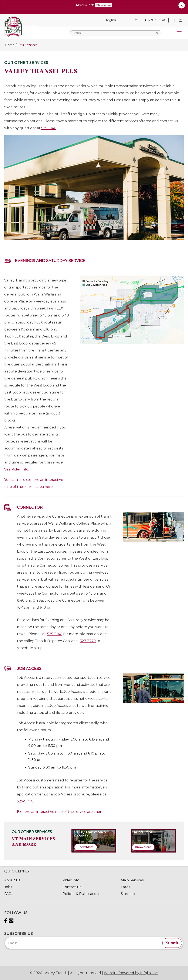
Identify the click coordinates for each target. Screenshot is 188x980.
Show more (103, 5)
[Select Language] (121, 20)
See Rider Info (16, 469)
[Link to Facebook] (174, 20)
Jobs (8, 887)
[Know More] (86, 847)
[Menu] (179, 37)
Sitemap (128, 894)
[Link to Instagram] (181, 20)
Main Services (132, 880)
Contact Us (72, 887)
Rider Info (71, 880)
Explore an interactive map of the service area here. (61, 812)
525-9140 (49, 128)
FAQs (9, 894)
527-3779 (88, 641)
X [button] (182, 6)
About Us (12, 880)
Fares (125, 887)
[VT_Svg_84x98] (13, 27)
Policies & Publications (81, 894)
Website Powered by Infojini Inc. (131, 973)
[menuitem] (179, 37)
